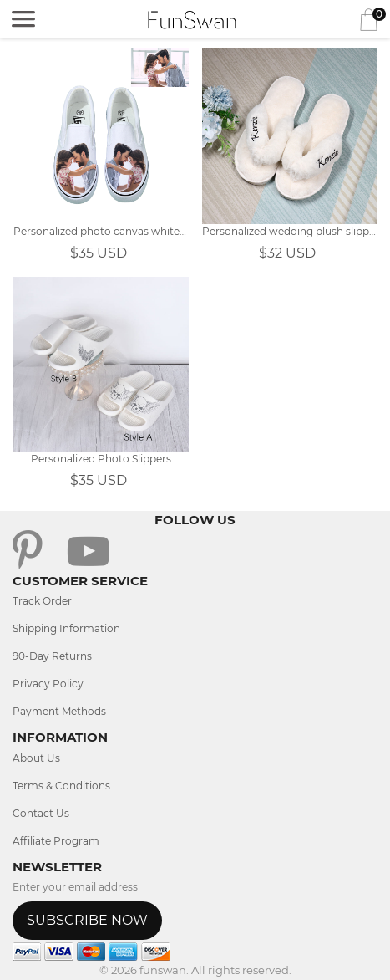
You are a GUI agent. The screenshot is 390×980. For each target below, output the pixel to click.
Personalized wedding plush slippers (290, 231)
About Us (36, 758)
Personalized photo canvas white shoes (101, 231)
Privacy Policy (48, 684)
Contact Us (41, 813)
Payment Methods (59, 711)
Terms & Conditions (61, 786)
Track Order (42, 601)
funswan (163, 970)
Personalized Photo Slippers (101, 459)
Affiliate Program (56, 841)
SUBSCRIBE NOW (87, 920)
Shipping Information (66, 628)
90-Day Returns (52, 656)
